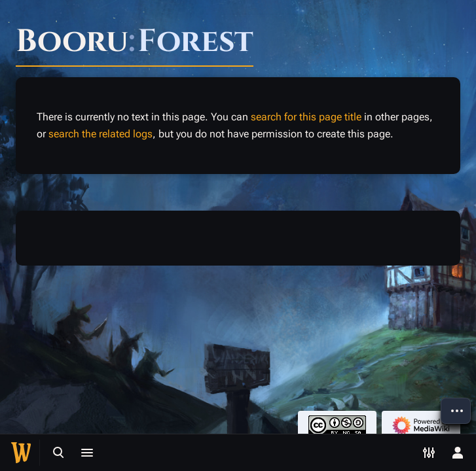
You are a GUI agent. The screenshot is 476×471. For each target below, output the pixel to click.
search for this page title (306, 117)
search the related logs (101, 134)
